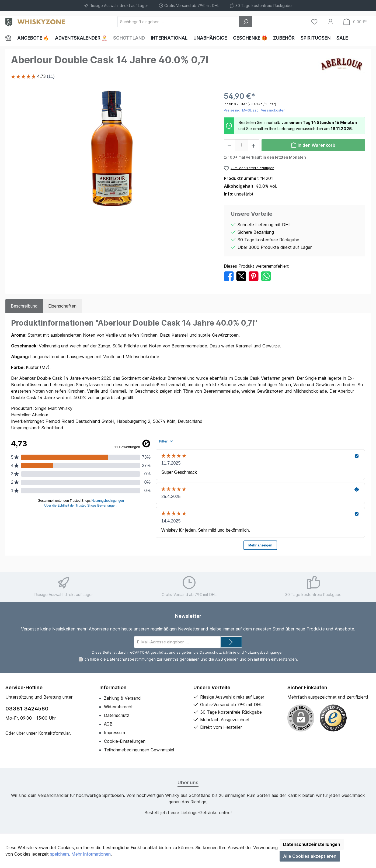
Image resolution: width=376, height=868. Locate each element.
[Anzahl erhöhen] (254, 145)
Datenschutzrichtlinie (218, 652)
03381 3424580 (27, 709)
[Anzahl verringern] (229, 145)
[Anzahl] (241, 145)
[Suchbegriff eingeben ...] (178, 22)
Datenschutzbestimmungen (131, 659)
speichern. (60, 854)
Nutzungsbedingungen (264, 652)
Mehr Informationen (91, 854)
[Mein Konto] (330, 22)
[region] (112, 148)
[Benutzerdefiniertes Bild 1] (333, 718)
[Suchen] (246, 22)
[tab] (24, 306)
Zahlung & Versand (122, 698)
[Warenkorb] (355, 22)
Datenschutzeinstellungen (312, 844)
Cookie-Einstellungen (125, 741)
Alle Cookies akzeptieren (310, 856)
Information (113, 687)
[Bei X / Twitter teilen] (241, 276)
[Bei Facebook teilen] (229, 276)
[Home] (10, 38)
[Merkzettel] (314, 22)
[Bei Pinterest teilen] (254, 276)
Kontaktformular (54, 733)
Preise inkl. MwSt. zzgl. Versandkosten (255, 110)
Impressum (114, 733)
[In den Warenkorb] (313, 145)
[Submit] (231, 642)
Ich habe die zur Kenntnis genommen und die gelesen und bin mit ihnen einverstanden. (191, 659)
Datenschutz (117, 715)
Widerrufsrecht (118, 707)
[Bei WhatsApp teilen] (266, 276)
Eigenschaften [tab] (62, 306)
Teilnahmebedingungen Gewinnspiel (139, 750)
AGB (219, 659)
